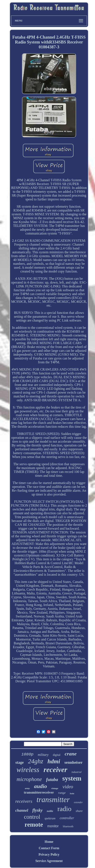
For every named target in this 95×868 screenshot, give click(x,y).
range (62, 793)
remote (34, 825)
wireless (28, 770)
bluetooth (68, 826)
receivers (24, 801)
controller (67, 818)
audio (41, 786)
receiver (55, 770)
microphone (29, 779)
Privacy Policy (49, 854)
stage (19, 762)
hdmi (54, 761)
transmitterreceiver (39, 792)
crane (71, 754)
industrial (77, 772)
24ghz (36, 761)
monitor (53, 826)
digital (57, 755)
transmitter (53, 800)
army (27, 788)
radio (64, 809)
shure (79, 811)
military (43, 755)
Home (49, 842)
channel (22, 810)
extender (78, 802)
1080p (27, 754)
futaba (52, 780)
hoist (72, 793)
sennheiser (73, 762)
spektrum (50, 818)
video (68, 787)
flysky (37, 810)
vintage (55, 788)
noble (50, 811)
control (32, 817)
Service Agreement (49, 861)
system (72, 778)
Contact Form (49, 848)
